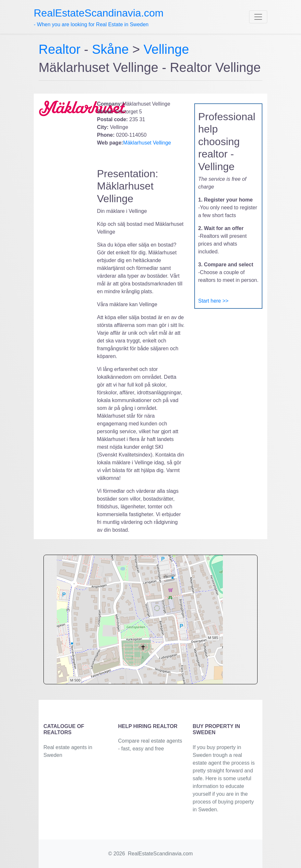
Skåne (110, 49)
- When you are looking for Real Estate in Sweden (99, 17)
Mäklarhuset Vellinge (147, 143)
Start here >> (213, 301)
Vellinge (166, 49)
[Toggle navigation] (258, 17)
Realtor (61, 49)
